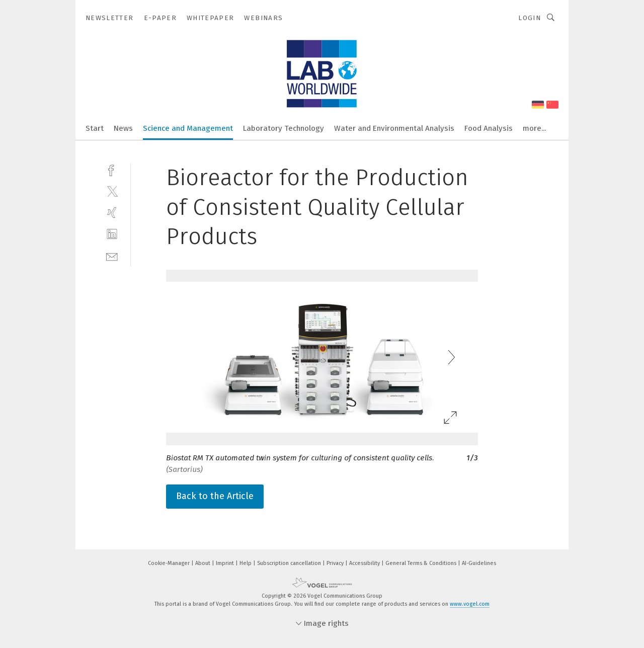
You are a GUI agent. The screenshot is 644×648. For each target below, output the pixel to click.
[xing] (112, 213)
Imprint (226, 563)
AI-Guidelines (479, 563)
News (123, 128)
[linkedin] (112, 234)
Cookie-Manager (170, 563)
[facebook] (112, 169)
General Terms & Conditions (422, 563)
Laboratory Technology (284, 128)
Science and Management (188, 128)
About (204, 563)
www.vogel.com (470, 604)
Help (246, 563)
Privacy (336, 563)
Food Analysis (489, 128)
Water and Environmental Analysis (394, 128)
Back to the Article (215, 496)
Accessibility (365, 563)
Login (530, 18)
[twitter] (112, 191)
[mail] (112, 256)
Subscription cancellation (290, 563)
